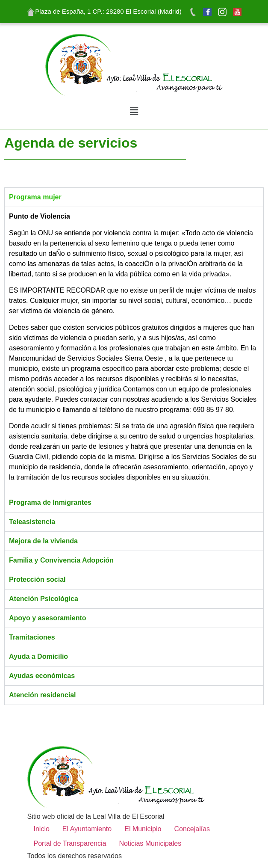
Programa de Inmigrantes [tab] (50, 502)
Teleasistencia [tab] (32, 522)
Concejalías (192, 829)
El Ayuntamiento (87, 829)
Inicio (42, 829)
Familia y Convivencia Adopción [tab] (61, 560)
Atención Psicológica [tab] (44, 599)
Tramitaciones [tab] (32, 637)
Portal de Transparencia (70, 843)
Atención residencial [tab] (43, 695)
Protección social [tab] (37, 579)
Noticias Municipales (150, 843)
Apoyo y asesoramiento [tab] (48, 618)
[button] (134, 111)
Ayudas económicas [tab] (42, 676)
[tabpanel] (134, 350)
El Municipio (143, 829)
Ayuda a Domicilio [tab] (38, 656)
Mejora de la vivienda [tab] (43, 541)
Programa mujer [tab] (35, 197)
